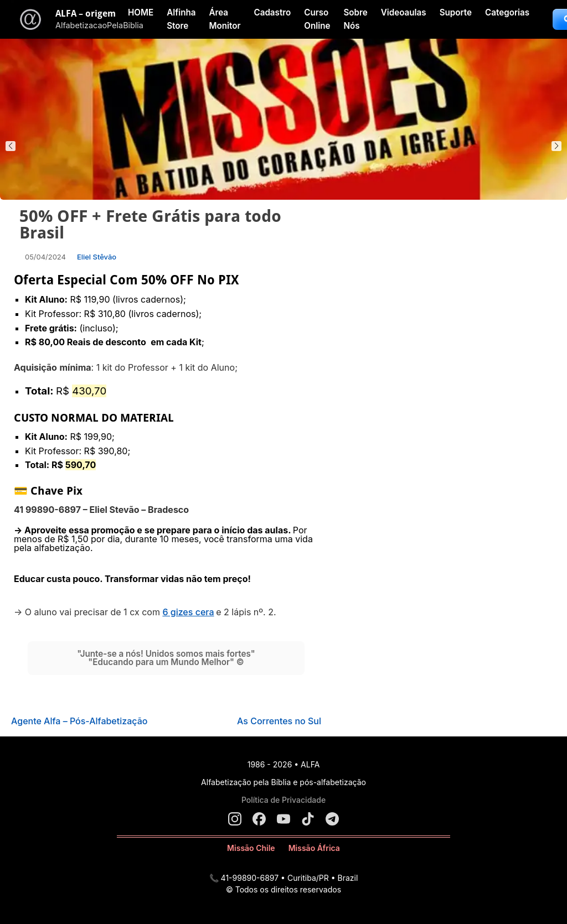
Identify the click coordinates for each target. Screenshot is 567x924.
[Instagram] (235, 819)
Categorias (507, 12)
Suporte (456, 12)
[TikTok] (308, 819)
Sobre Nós (355, 19)
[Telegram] (332, 819)
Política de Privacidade (283, 800)
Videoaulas (404, 12)
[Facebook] (259, 819)
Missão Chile (251, 848)
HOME (141, 12)
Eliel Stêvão (97, 257)
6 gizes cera (188, 612)
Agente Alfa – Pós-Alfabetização (79, 721)
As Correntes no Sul (279, 721)
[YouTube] (283, 819)
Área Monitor (225, 19)
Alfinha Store (181, 19)
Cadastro (272, 12)
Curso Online (317, 19)
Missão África (314, 848)
